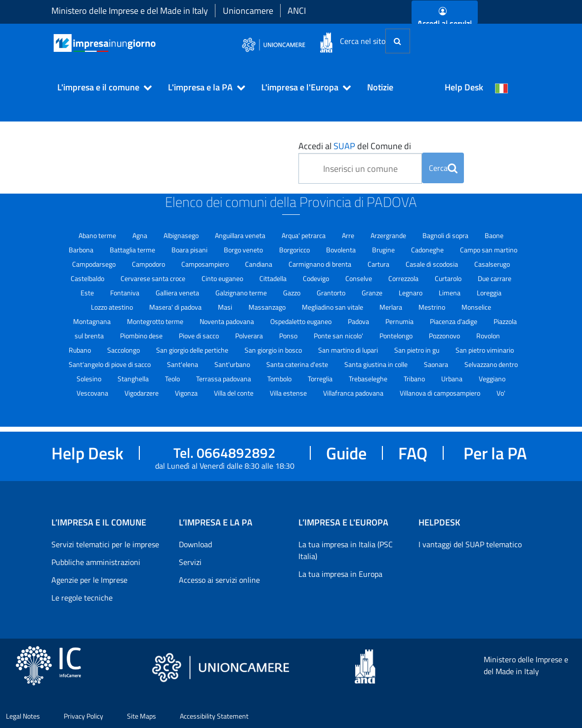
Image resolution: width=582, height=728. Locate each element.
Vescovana (93, 393)
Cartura (379, 264)
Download (195, 544)
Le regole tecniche (82, 598)
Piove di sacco (200, 336)
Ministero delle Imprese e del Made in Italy (130, 11)
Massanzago (268, 307)
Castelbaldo (88, 278)
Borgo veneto (244, 250)
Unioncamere (248, 11)
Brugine (384, 250)
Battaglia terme (133, 250)
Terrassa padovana (224, 379)
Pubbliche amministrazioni (96, 562)
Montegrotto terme (156, 321)
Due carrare (495, 278)
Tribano (415, 379)
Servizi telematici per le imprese (105, 544)
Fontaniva (125, 293)
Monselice (476, 307)
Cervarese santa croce (154, 278)
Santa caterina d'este (298, 364)
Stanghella (134, 379)
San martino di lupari (349, 350)
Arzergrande (389, 235)
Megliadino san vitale (333, 307)
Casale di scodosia (433, 264)
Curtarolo (449, 278)
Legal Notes (23, 716)
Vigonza (187, 393)
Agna (141, 235)
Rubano (81, 350)
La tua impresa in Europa (340, 574)
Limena (450, 293)
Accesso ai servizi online (219, 580)
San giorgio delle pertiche (193, 350)
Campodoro (149, 264)
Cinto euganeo (223, 278)
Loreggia (489, 293)
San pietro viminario (485, 350)
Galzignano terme (242, 293)
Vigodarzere (142, 393)
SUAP (344, 146)
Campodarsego (95, 264)
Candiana (259, 264)
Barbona (82, 250)
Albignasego (182, 235)
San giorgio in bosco (274, 350)
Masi (226, 307)
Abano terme (98, 235)
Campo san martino (489, 250)
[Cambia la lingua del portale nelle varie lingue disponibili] (501, 87)
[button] (100, 87)
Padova (359, 321)
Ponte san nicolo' (339, 336)
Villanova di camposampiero (441, 393)
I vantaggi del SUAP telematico (470, 544)
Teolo (173, 379)
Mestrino (433, 307)
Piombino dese (142, 336)
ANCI (297, 11)
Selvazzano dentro (491, 364)
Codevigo (317, 278)
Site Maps (142, 716)
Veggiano (492, 379)
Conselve (359, 278)
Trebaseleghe (369, 379)
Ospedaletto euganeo (302, 321)
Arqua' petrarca (304, 235)
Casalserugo (492, 264)
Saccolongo (124, 350)
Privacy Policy (83, 716)
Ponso (289, 336)
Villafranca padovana (354, 393)
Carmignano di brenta (321, 264)
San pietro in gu (417, 350)
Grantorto (332, 293)
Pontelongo (397, 336)
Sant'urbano (233, 364)
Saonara (437, 364)
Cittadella (274, 278)
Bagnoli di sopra (446, 235)
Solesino (90, 379)
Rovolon (488, 336)
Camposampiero (206, 264)
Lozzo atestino (113, 307)
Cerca (443, 168)
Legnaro (411, 293)
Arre (349, 235)
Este (88, 293)
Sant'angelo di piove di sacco (110, 364)
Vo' (501, 393)
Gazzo (292, 293)
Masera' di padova (176, 307)
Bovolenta (342, 250)
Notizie (380, 87)
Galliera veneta (178, 293)
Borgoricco (295, 250)
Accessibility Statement (214, 716)
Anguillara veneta (241, 235)
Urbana (453, 379)
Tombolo (280, 379)
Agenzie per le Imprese (89, 580)
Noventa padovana (228, 321)
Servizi (190, 562)
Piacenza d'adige (454, 321)
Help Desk (464, 87)
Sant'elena (183, 364)
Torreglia (321, 379)
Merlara (392, 307)
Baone (494, 235)
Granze (373, 293)
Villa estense (289, 393)
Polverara (250, 336)
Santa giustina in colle (377, 364)
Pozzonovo (445, 336)
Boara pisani (190, 250)
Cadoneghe (428, 250)
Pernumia (400, 321)
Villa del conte (234, 393)
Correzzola (404, 278)
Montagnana (93, 321)
